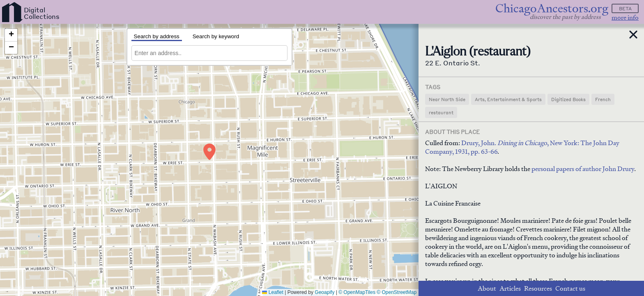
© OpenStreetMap (397, 292)
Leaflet (273, 292)
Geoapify (324, 292)
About (487, 288)
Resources (538, 288)
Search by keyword (216, 36)
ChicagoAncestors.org (552, 8)
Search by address (157, 36)
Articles (510, 288)
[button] (209, 152)
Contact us (570, 288)
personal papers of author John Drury (583, 169)
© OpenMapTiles (357, 292)
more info (625, 17)
